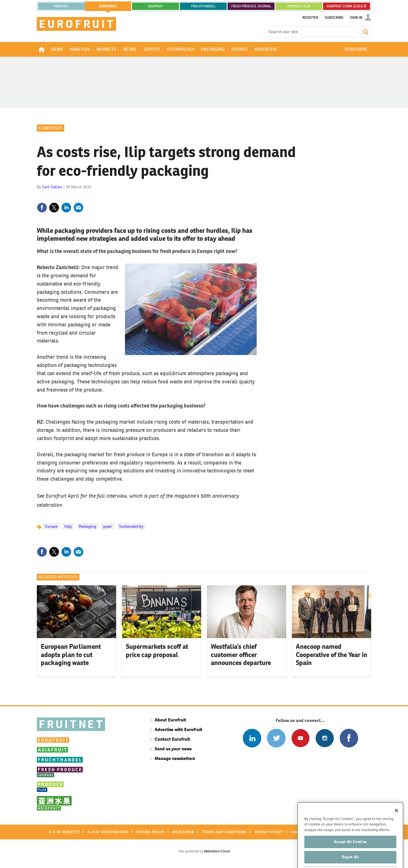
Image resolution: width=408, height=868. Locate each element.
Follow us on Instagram (325, 738)
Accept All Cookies (350, 854)
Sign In (356, 18)
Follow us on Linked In (252, 738)
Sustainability (131, 526)
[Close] (396, 822)
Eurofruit (51, 128)
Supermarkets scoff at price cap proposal (157, 651)
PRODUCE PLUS (299, 6)
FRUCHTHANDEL (203, 6)
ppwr (108, 526)
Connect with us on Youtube (300, 738)
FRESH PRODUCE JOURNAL (251, 6)
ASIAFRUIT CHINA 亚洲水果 (347, 6)
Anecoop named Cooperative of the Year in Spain (331, 655)
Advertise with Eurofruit (178, 729)
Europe (51, 526)
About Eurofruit (170, 720)
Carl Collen (52, 187)
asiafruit (156, 6)
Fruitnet (61, 6)
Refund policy (150, 832)
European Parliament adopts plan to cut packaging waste (71, 655)
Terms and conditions (224, 832)
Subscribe (334, 18)
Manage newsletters (175, 758)
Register (310, 18)
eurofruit (108, 6)
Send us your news (173, 749)
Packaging (88, 526)
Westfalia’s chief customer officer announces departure (241, 655)
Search (365, 32)
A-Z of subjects (64, 832)
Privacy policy (269, 832)
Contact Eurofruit (172, 739)
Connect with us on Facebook (349, 738)
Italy (68, 526)
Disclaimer (183, 832)
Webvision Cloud (217, 851)
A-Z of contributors (108, 832)
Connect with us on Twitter (276, 738)
